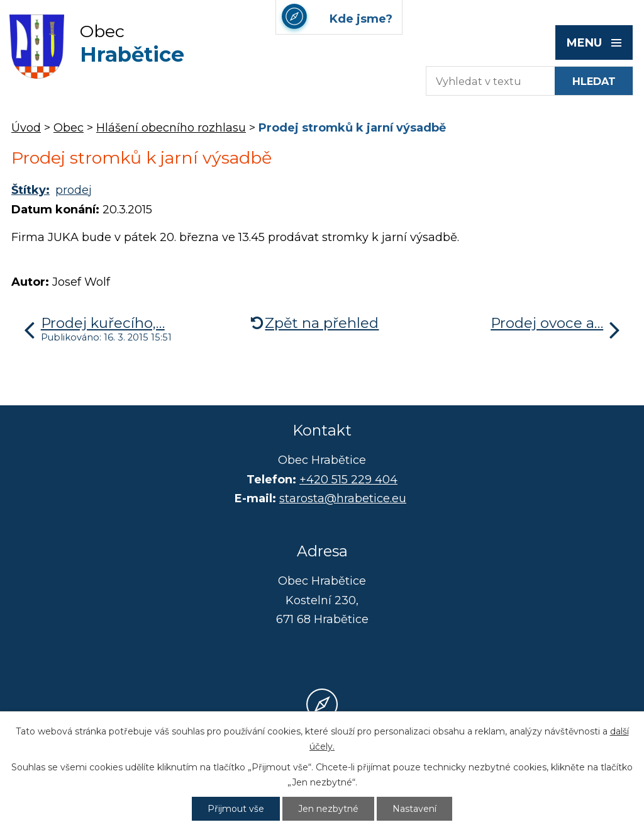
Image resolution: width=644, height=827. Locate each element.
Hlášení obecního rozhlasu (171, 128)
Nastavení (414, 809)
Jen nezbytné (328, 809)
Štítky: (31, 190)
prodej (74, 190)
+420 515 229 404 (348, 480)
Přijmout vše (236, 809)
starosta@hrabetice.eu (343, 498)
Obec (69, 128)
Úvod (26, 128)
